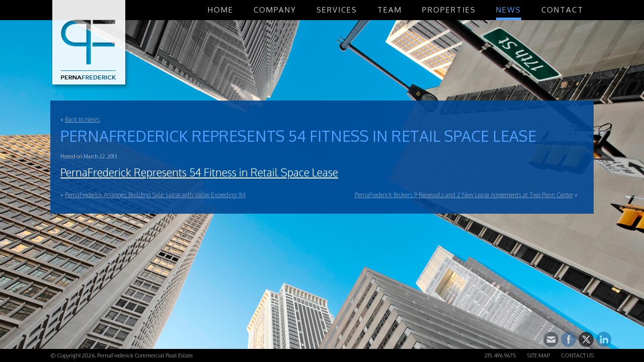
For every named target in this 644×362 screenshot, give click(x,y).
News (509, 10)
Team (390, 10)
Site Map (539, 355)
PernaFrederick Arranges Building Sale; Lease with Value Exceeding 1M (155, 195)
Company (275, 10)
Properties (449, 10)
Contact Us (577, 355)
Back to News (82, 119)
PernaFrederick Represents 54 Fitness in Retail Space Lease (199, 172)
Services (337, 10)
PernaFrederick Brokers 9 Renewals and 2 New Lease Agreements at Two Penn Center (464, 195)
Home (221, 10)
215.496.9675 (500, 355)
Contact (562, 10)
